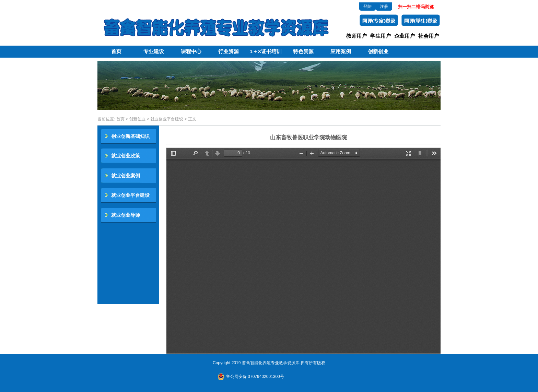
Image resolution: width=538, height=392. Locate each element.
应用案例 (341, 51)
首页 (116, 51)
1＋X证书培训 (266, 51)
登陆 (367, 7)
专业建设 (154, 51)
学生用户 (381, 36)
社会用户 (429, 36)
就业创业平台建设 (167, 119)
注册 (384, 7)
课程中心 (191, 51)
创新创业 (378, 51)
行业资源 (229, 51)
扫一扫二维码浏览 (416, 7)
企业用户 (405, 36)
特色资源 (303, 51)
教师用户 (356, 36)
